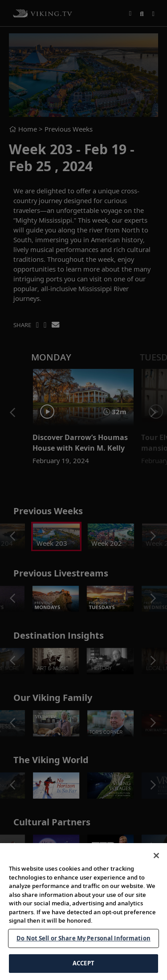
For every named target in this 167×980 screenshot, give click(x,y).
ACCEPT (83, 963)
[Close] (156, 856)
